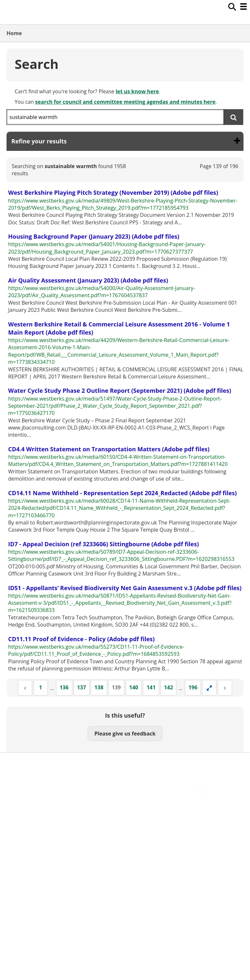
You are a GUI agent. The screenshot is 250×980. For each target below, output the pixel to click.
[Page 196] (193, 688)
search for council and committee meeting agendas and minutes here (125, 102)
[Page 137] (82, 688)
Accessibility (21, 763)
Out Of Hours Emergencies (39, 785)
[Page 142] (168, 688)
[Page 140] (134, 688)
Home (14, 33)
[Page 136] (64, 688)
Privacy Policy (23, 792)
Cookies (16, 777)
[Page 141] (151, 688)
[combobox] (115, 117)
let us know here (137, 91)
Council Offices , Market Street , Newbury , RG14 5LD (70, 799)
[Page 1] (41, 688)
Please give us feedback (125, 734)
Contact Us (20, 770)
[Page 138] (99, 688)
